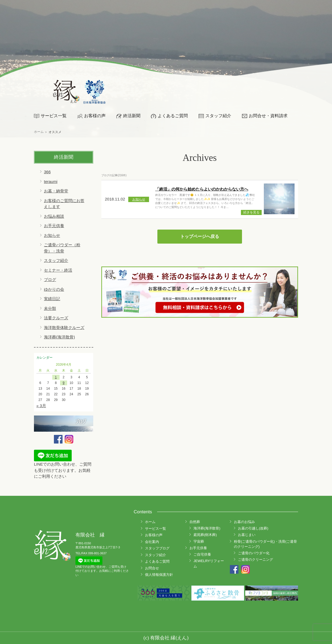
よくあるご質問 (173, 116)
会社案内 (152, 542)
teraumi (51, 181)
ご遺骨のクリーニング (255, 560)
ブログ (50, 280)
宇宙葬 (199, 541)
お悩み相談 (54, 216)
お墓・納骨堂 (56, 191)
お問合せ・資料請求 (268, 116)
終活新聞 (132, 116)
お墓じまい (247, 535)
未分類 (50, 308)
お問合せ (152, 568)
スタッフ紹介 (218, 116)
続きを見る (251, 212)
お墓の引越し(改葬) (253, 528)
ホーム (150, 522)
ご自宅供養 (202, 554)
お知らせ (52, 235)
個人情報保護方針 (159, 575)
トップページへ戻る (200, 236)
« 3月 (41, 406)
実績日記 (52, 299)
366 (47, 172)
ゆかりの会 (54, 289)
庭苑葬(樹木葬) (205, 535)
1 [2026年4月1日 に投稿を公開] (56, 377)
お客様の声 (95, 116)
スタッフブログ (157, 548)
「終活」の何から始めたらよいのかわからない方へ (202, 189)
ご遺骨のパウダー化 (254, 553)
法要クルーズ (56, 318)
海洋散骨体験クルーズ (64, 328)
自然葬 (195, 522)
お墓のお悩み (244, 522)
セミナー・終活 (58, 270)
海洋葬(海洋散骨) (59, 337)
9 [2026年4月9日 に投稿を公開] (64, 383)
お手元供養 (54, 226)
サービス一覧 (54, 116)
